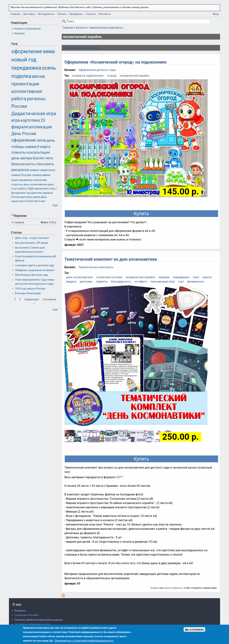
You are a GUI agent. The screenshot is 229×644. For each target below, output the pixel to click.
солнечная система (109, 277)
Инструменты (46, 14)
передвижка (181, 277)
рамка (36, 197)
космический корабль (82, 48)
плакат (35, 170)
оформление (27, 51)
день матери (22, 158)
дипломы (86, 282)
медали (71, 282)
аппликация (40, 127)
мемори (164, 277)
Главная (15, 14)
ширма (31, 147)
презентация (25, 84)
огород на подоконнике (88, 76)
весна (38, 76)
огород (112, 76)
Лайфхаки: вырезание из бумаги (35, 270)
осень (49, 68)
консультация (38, 152)
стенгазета (45, 164)
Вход (216, 14)
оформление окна (29, 140)
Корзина (19, 33)
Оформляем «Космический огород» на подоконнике (115, 62)
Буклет (39, 158)
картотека (30, 120)
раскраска (20, 170)
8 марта (44, 147)
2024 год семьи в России (30, 289)
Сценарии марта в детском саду (35, 265)
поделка (21, 76)
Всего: (45, 222)
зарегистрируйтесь (173, 588)
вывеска (26, 180)
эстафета (141, 282)
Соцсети (91, 14)
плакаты (19, 152)
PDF (119, 477)
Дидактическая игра (34, 114)
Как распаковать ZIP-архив (32, 243)
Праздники (76, 14)
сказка (37, 175)
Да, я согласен (194, 629)
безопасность (23, 164)
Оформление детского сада (97, 70)
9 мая (42, 201)
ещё (55, 310)
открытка (17, 184)
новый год (24, 60)
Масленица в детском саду (32, 275)
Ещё (55, 205)
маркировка (41, 189)
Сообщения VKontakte (27, 615)
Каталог (81, 28)
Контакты (105, 14)
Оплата (62, 14)
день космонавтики (80, 277)
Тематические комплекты (106, 28)
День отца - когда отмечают (32, 238)
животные (48, 170)
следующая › (32, 299)
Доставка (29, 14)
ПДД (30, 189)
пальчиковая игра (163, 282)
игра (16, 120)
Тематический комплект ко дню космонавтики (111, 259)
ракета (207, 277)
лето (49, 158)
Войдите (155, 588)
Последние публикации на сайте (32, 624)
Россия (26, 175)
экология (40, 180)
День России (24, 134)
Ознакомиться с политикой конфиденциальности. (84, 641)
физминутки (196, 282)
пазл (196, 277)
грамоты (102, 282)
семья (16, 175)
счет (181, 282)
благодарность (121, 282)
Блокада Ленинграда (28, 293)
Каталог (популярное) (27, 29)
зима (49, 51)
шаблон (22, 189)
